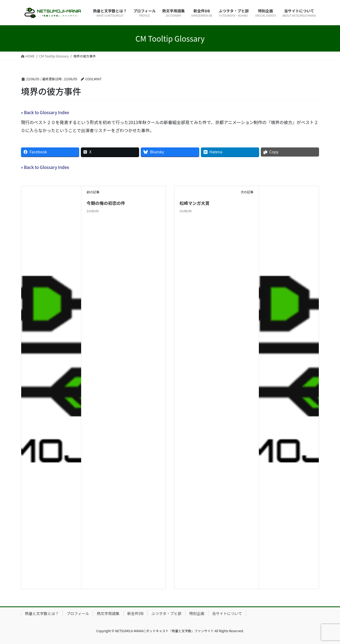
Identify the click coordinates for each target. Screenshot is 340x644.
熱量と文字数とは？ (42, 613)
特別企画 (197, 613)
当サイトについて (227, 613)
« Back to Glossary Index (45, 112)
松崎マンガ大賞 (194, 203)
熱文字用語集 (108, 613)
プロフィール (78, 613)
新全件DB (135, 613)
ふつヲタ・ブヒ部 (167, 613)
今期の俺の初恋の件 (106, 203)
